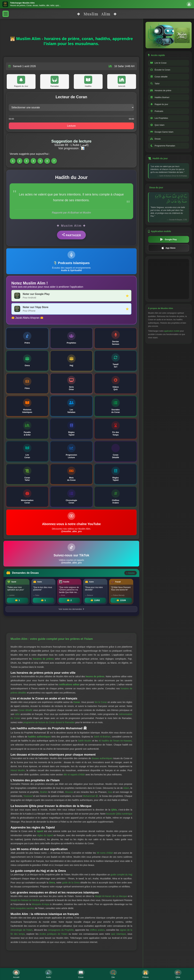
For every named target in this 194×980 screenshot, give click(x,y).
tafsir (17, 714)
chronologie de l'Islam (22, 930)
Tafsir (155, 84)
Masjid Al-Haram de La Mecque (111, 896)
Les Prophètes (159, 118)
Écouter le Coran (160, 70)
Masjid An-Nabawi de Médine (25, 900)
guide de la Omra (71, 883)
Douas (155, 139)
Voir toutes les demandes (71, 609)
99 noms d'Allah (105, 853)
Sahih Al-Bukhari (102, 737)
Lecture (71, 126)
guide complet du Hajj (121, 875)
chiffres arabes (97, 930)
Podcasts (157, 111)
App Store (169, 248)
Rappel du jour (159, 104)
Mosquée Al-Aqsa (41, 904)
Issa (110, 792)
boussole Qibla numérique (119, 814)
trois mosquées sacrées (22, 908)
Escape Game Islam (162, 132)
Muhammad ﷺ (91, 796)
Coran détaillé (25, 710)
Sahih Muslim (85, 741)
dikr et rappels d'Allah (74, 775)
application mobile (172, 331)
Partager (71, 235)
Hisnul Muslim (18, 770)
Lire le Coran (158, 63)
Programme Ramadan (163, 146)
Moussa (69, 792)
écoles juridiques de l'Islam (54, 934)
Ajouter (131, 573)
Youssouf (28, 796)
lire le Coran (101, 702)
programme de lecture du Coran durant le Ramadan (49, 722)
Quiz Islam (157, 125)
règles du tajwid (45, 835)
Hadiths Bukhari (160, 97)
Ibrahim (44, 792)
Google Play (168, 239)
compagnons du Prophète (61, 930)
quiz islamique (119, 934)
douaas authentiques (102, 758)
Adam (126, 788)
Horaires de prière (161, 90)
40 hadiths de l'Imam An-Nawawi (115, 741)
